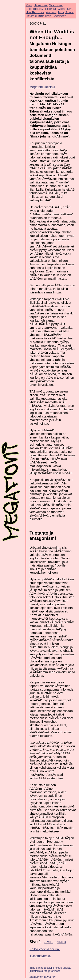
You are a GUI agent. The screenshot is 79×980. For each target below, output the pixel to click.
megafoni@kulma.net (42, 977)
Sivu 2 (49, 942)
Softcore (56, 5)
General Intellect (38, 16)
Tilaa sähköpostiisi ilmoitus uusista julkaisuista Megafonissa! (50, 969)
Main (29, 5)
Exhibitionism (35, 9)
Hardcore (41, 5)
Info (61, 12)
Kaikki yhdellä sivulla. (45, 949)
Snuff (69, 12)
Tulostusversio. (40, 956)
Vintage (51, 12)
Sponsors (59, 16)
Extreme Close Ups (59, 9)
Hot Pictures (35, 12)
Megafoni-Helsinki (42, 87)
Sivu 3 (61, 942)
